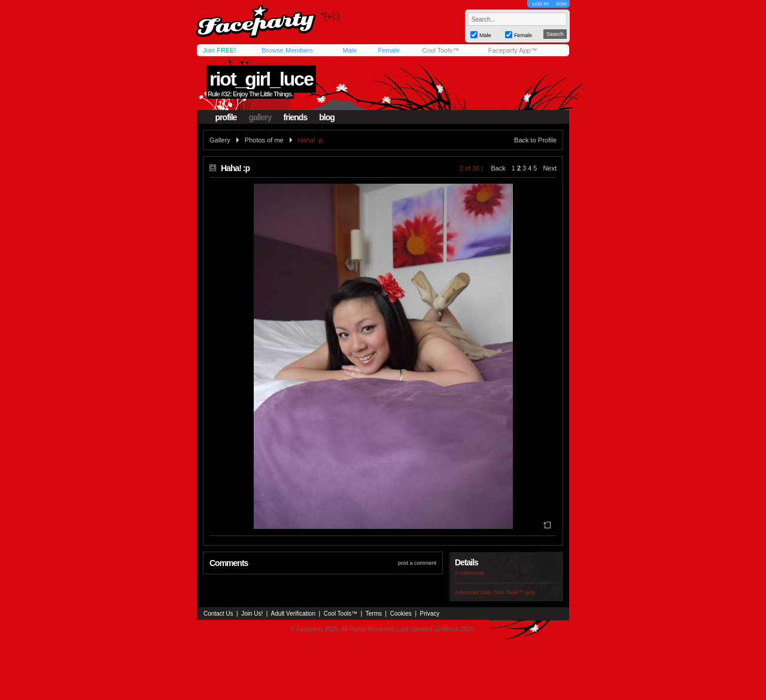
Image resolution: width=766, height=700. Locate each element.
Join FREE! (220, 50)
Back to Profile (535, 140)
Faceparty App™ (513, 50)
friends (296, 117)
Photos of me (264, 140)
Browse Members (287, 50)
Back (498, 168)
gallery (260, 117)
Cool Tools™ (440, 50)
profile (226, 117)
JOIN (561, 4)
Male (349, 50)
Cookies (401, 614)
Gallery (220, 140)
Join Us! (252, 614)
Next (550, 168)
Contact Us (218, 614)
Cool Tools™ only (514, 592)
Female (389, 50)
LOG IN (540, 4)
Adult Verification (293, 614)
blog (327, 117)
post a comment (417, 563)
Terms (374, 614)
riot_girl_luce (261, 79)
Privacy (430, 614)
